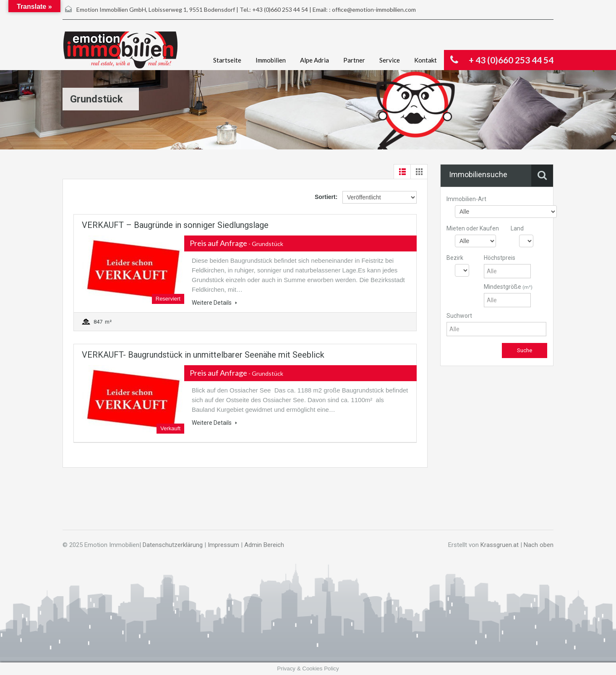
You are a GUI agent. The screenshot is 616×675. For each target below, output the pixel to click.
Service (390, 60)
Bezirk (455, 258)
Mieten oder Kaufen (473, 228)
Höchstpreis (500, 258)
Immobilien (271, 60)
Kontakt (425, 60)
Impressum (223, 545)
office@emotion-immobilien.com (374, 9)
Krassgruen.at (500, 545)
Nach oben (539, 545)
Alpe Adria (315, 60)
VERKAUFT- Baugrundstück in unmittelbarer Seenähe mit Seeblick (203, 355)
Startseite (227, 60)
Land (517, 228)
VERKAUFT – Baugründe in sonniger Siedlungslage (175, 225)
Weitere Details (214, 303)
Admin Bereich (264, 545)
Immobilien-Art (466, 199)
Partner (354, 60)
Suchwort (459, 316)
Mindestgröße (508, 287)
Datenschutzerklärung (173, 545)
